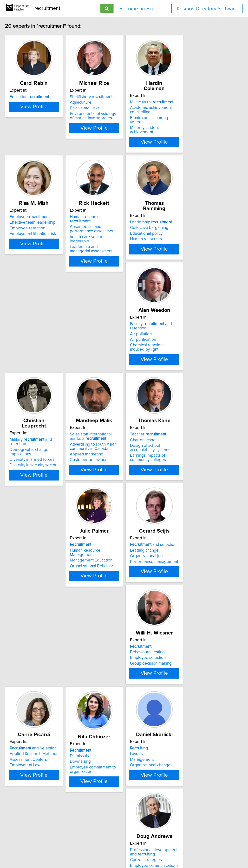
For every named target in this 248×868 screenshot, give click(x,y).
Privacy (166, 851)
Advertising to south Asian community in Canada (188, 335)
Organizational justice (184, 447)
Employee (40, 210)
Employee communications (117, 678)
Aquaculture (103, 102)
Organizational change (40, 679)
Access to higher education (189, 672)
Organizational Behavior (114, 453)
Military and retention (122, 323)
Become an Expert (140, 9)
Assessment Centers (111, 560)
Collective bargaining (184, 215)
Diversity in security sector (116, 344)
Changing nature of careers (45, 799)
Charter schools (34, 441)
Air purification (33, 334)
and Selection (116, 549)
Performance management (189, 453)
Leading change (179, 441)
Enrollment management (187, 678)
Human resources (181, 227)
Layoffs (27, 668)
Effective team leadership (43, 215)
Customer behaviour (183, 348)
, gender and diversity (121, 775)
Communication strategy (114, 796)
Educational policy (181, 221)
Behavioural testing (38, 554)
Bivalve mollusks (107, 108)
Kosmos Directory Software (207, 9)
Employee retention (38, 221)
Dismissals (174, 557)
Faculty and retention (50, 323)
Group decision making (41, 566)
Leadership (186, 210)
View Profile (51, 132)
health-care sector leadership (119, 226)
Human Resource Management (120, 441)
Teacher (38, 436)
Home (153, 851)
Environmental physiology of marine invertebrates (118, 116)
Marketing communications (117, 683)
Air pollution (31, 328)
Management (32, 673)
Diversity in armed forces (115, 339)
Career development (39, 783)
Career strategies (108, 672)
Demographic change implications (112, 331)
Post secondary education (188, 683)
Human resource (118, 210)
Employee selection (38, 560)
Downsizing (175, 562)
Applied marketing (181, 343)
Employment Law (108, 566)
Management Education (114, 447)
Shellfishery (114, 97)
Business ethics (106, 781)
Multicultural (186, 97)
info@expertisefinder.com (126, 851)
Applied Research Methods (117, 554)
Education (40, 97)
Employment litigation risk (43, 227)
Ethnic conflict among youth (189, 113)
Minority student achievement (191, 118)
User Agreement (187, 851)
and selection (188, 436)
